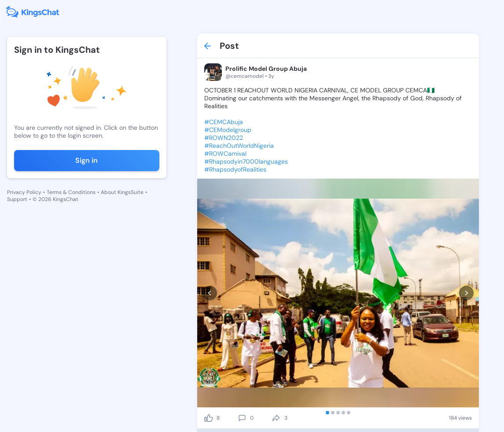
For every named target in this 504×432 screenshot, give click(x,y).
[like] (209, 418)
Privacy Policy (24, 192)
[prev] (210, 293)
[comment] (242, 418)
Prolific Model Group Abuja (266, 69)
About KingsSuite (122, 192)
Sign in (86, 160)
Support (17, 199)
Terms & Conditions (71, 192)
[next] (466, 293)
